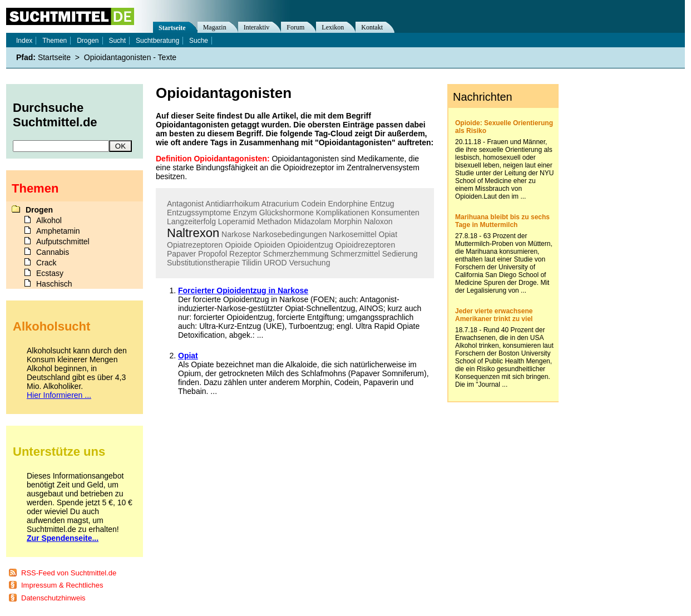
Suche (199, 41)
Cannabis (53, 252)
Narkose (236, 234)
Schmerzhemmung (296, 254)
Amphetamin (58, 231)
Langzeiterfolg (191, 221)
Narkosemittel (353, 234)
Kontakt (372, 27)
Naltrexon (193, 233)
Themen (55, 41)
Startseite (172, 28)
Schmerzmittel (355, 254)
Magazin (215, 27)
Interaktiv (257, 27)
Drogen (88, 41)
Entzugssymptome (199, 213)
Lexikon (333, 27)
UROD (275, 263)
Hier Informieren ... (59, 395)
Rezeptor (245, 254)
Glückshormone (287, 213)
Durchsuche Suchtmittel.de (55, 115)
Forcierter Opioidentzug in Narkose (243, 290)
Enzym (245, 213)
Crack (46, 263)
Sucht (117, 41)
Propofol (213, 254)
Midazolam (313, 221)
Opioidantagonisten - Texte (130, 57)
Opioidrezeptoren (365, 245)
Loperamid (236, 221)
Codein (313, 204)
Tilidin (251, 263)
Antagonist (185, 204)
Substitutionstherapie (203, 263)
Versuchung (309, 263)
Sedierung (400, 254)
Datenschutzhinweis (53, 598)
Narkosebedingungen (290, 234)
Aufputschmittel (63, 242)
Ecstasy (50, 273)
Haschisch (54, 284)
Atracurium (280, 204)
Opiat (388, 234)
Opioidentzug (310, 245)
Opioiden (269, 245)
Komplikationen (343, 213)
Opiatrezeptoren (195, 245)
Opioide (238, 245)
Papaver (181, 254)
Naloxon (378, 221)
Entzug (382, 204)
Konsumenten (395, 213)
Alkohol (49, 220)
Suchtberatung (157, 41)
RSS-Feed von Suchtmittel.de (69, 573)
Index (24, 41)
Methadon (274, 221)
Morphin (348, 221)
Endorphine (348, 204)
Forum (295, 27)
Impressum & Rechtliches (62, 585)
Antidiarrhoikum (232, 204)
